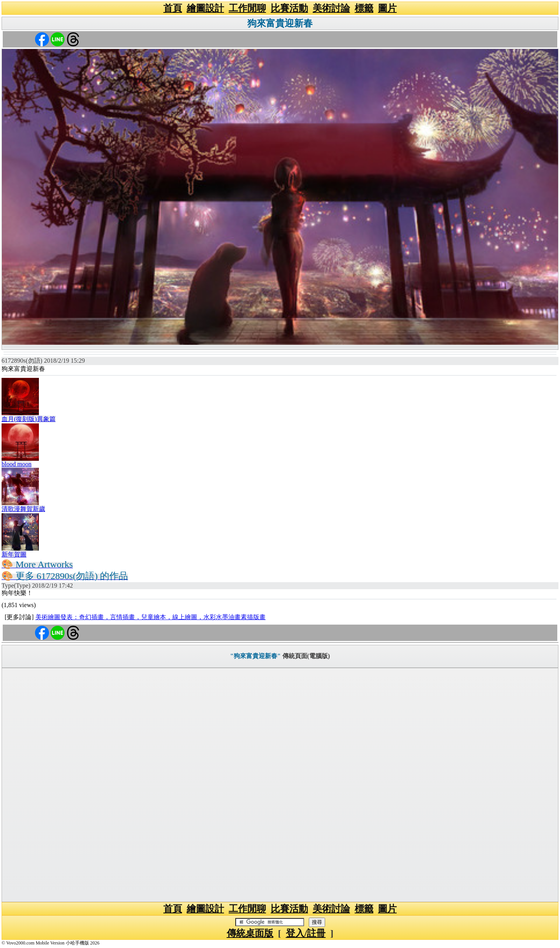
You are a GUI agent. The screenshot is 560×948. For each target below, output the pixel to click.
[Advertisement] (280, 785)
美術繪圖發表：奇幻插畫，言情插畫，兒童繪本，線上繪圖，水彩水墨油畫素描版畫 (150, 617)
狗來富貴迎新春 (280, 23)
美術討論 (331, 8)
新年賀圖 (14, 554)
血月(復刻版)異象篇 (29, 419)
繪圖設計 (205, 8)
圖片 (387, 8)
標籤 (364, 8)
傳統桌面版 (250, 933)
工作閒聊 (247, 8)
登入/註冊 (306, 933)
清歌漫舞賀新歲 (23, 509)
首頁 (173, 8)
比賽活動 (289, 8)
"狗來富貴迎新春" (255, 656)
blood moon (17, 464)
